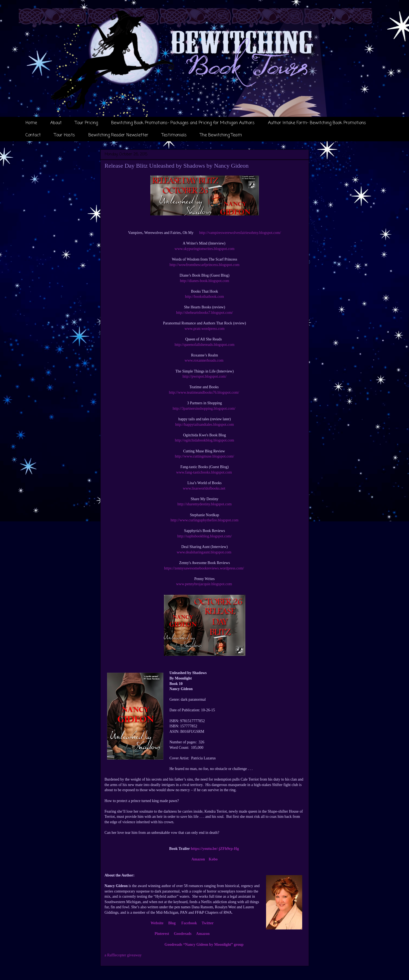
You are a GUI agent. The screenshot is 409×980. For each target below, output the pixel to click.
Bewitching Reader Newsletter (118, 135)
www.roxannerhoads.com (204, 360)
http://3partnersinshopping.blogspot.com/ (205, 408)
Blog (172, 923)
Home (31, 123)
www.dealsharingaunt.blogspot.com (204, 552)
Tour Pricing (86, 123)
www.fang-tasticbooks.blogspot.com (204, 472)
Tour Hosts (65, 135)
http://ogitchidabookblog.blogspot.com (205, 440)
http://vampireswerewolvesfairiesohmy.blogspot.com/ (240, 233)
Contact (33, 135)
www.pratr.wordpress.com (205, 329)
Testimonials (174, 135)
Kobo (213, 859)
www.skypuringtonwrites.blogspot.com (204, 249)
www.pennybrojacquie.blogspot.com (204, 584)
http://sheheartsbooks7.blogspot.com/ (205, 313)
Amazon (198, 859)
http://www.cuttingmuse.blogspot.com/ (204, 456)
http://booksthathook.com (205, 297)
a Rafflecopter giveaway (123, 955)
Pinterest (162, 934)
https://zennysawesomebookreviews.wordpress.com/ (204, 568)
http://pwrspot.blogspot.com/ (205, 376)
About (56, 123)
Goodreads (183, 934)
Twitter (208, 923)
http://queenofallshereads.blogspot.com (204, 345)
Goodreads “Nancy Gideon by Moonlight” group (204, 945)
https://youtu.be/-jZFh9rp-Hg (215, 849)
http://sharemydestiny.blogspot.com (205, 504)
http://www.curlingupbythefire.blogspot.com (205, 520)
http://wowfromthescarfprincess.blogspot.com (205, 265)
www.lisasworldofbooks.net (205, 488)
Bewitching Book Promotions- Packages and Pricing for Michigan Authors (183, 123)
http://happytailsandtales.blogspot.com (204, 425)
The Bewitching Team (221, 135)
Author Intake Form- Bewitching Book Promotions (317, 123)
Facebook (189, 923)
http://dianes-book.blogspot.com (205, 281)
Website (157, 923)
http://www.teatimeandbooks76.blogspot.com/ (205, 392)
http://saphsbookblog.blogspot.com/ (205, 536)
